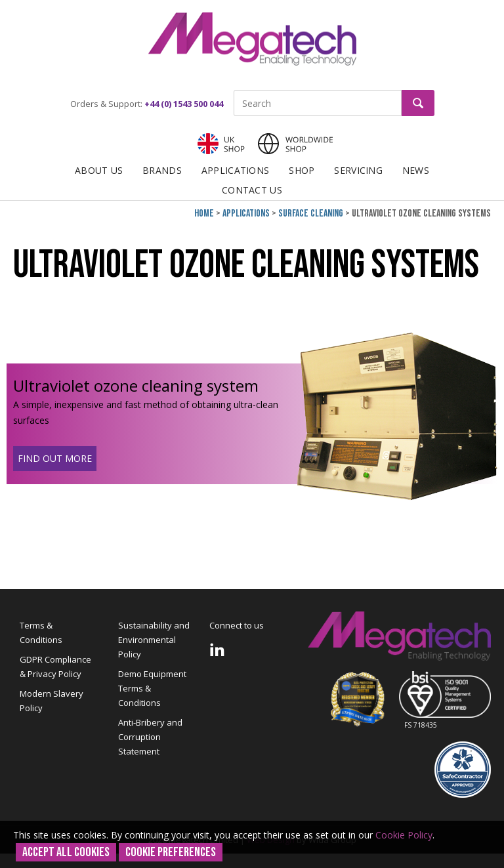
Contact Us (252, 190)
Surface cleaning (311, 214)
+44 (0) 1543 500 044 (184, 104)
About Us (99, 170)
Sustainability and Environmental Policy (154, 640)
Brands (162, 170)
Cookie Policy (404, 835)
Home (204, 214)
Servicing (358, 170)
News (416, 170)
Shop (302, 170)
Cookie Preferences (171, 852)
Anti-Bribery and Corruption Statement (150, 737)
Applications (235, 170)
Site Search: (234, 90)
